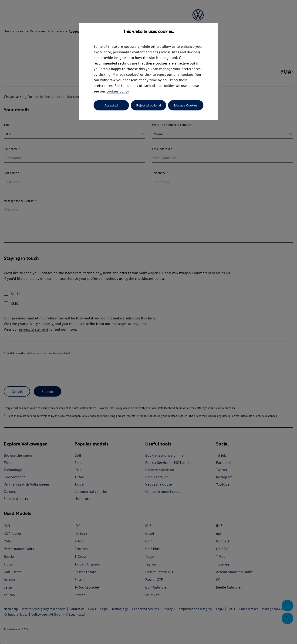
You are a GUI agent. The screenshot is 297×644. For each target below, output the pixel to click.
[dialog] (148, 322)
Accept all (111, 105)
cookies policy (118, 91)
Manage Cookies (186, 105)
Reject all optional (148, 105)
